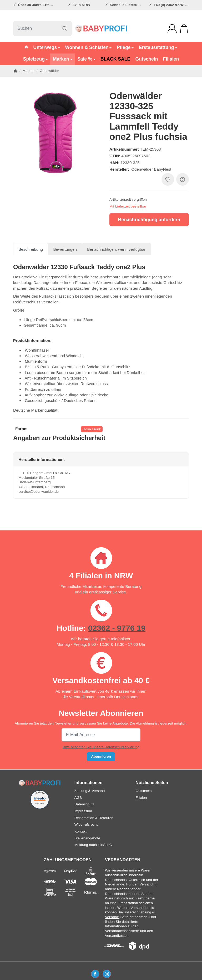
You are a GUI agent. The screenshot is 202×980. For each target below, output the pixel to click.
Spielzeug (36, 59)
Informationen (89, 782)
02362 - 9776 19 (117, 628)
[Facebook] (95, 974)
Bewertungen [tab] (65, 249)
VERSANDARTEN (123, 860)
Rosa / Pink (92, 429)
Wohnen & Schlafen (89, 47)
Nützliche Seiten (152, 782)
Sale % (86, 59)
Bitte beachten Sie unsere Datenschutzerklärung (101, 747)
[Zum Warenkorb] (184, 29)
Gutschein (147, 59)
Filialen (171, 59)
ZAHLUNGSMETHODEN (68, 860)
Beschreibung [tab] (31, 249)
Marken (63, 59)
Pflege (125, 47)
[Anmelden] (172, 29)
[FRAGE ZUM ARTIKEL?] (183, 179)
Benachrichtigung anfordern (149, 220)
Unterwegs (47, 47)
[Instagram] (107, 974)
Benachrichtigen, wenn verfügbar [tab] (116, 249)
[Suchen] (42, 28)
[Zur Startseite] (101, 28)
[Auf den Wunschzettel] (168, 179)
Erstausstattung (158, 47)
